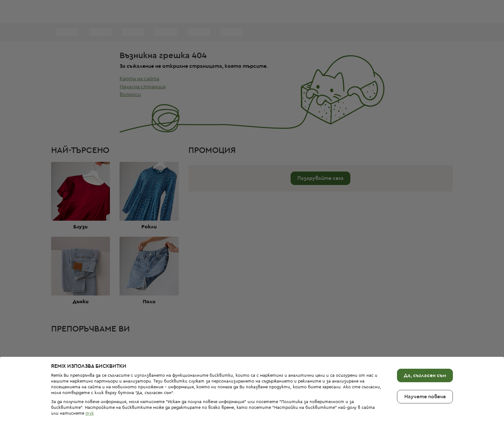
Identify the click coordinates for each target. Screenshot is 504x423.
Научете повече (425, 386)
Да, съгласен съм (425, 365)
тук (90, 403)
